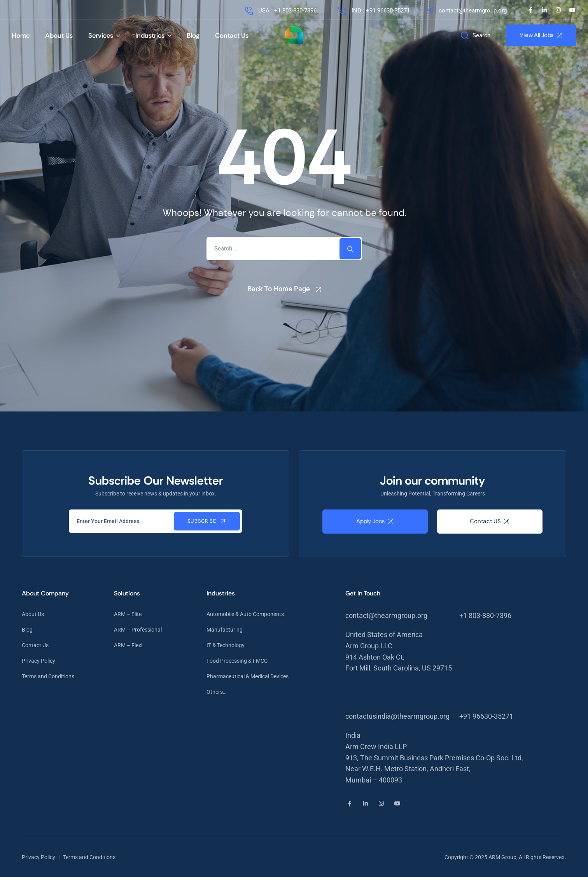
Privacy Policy (38, 661)
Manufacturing (225, 630)
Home (21, 35)
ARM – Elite (128, 614)
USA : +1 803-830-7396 (280, 11)
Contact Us (232, 35)
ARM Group (502, 857)
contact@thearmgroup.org (466, 11)
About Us (59, 35)
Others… (216, 692)
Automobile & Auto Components (245, 614)
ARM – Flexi (128, 645)
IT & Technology (226, 645)
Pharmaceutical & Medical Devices (248, 676)
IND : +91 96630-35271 (373, 11)
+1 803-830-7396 (485, 615)
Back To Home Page (279, 289)
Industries (150, 35)
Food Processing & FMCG (237, 661)
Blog (193, 35)
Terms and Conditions (48, 676)
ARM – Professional (138, 630)
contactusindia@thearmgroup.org (397, 716)
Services (101, 35)
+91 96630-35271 (486, 716)
